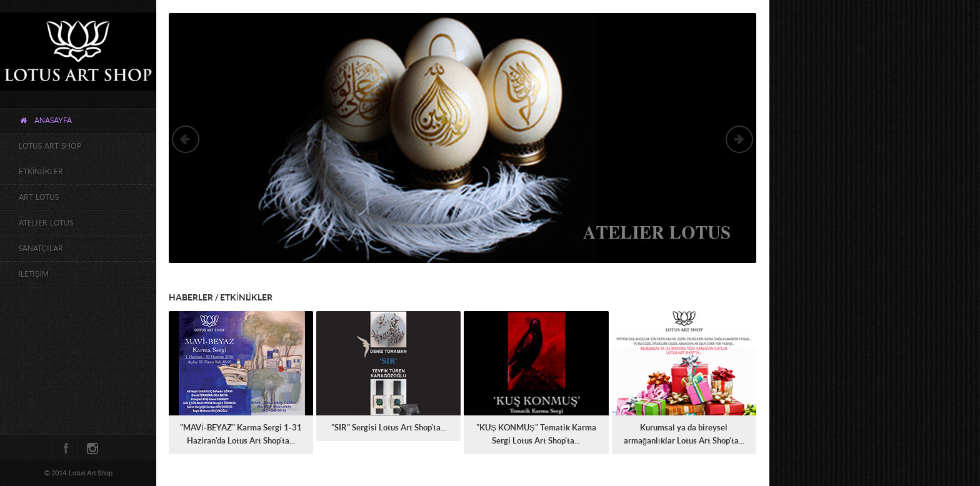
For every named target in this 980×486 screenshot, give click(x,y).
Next (739, 139)
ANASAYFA (45, 121)
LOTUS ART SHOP (50, 146)
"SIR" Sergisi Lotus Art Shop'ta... (389, 428)
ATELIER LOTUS (46, 223)
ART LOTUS (39, 197)
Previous (186, 139)
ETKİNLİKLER (41, 172)
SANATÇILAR (41, 249)
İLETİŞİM (34, 274)
